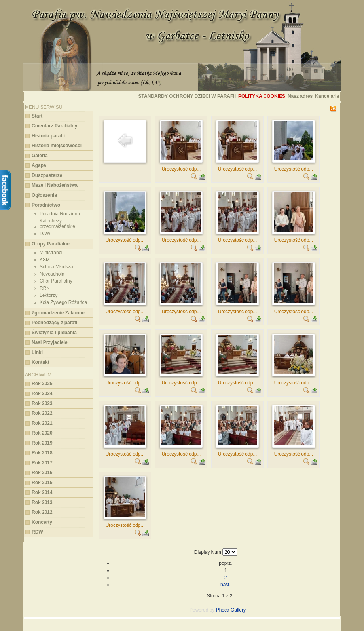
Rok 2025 (42, 384)
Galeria (40, 156)
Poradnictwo (46, 205)
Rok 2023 (42, 403)
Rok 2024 (42, 393)
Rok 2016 (42, 473)
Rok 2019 (42, 443)
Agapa (39, 165)
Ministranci (51, 253)
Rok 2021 (42, 423)
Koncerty (42, 522)
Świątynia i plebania (54, 333)
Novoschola (52, 274)
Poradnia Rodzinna (60, 214)
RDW (37, 532)
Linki (37, 352)
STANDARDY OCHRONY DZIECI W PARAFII (187, 96)
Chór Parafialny (56, 281)
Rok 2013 (42, 502)
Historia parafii (48, 136)
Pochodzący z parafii (55, 323)
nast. (226, 585)
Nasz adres (300, 96)
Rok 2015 (42, 483)
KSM (45, 260)
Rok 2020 (42, 433)
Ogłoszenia (44, 195)
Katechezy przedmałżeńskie (57, 224)
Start (37, 116)
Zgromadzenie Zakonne (58, 313)
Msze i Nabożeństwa (55, 185)
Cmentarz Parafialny (54, 126)
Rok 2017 (42, 463)
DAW (45, 234)
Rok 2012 (42, 512)
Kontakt (41, 362)
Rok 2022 (42, 413)
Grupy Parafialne (51, 244)
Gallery (238, 610)
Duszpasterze (47, 175)
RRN (45, 288)
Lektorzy (48, 295)
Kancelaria (327, 96)
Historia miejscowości (57, 146)
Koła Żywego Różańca (63, 302)
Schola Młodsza (56, 267)
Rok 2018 (42, 453)
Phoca (223, 610)
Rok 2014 (42, 492)
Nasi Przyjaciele (50, 342)
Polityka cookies (262, 96)
